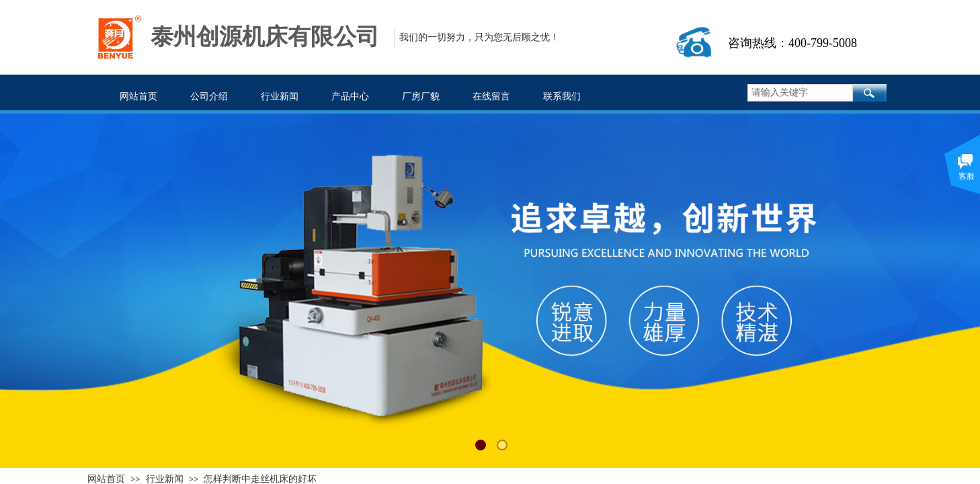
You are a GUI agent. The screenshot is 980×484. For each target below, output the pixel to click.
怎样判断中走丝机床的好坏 (260, 479)
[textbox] (800, 93)
